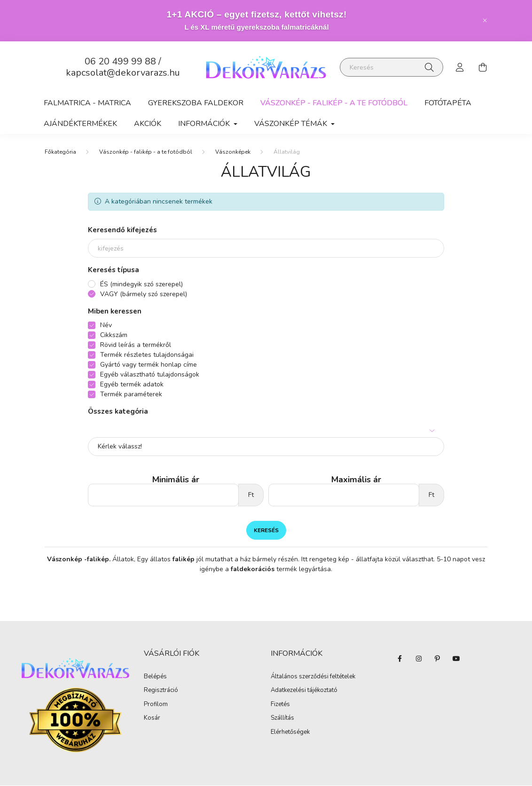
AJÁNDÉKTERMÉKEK (80, 124)
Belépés (155, 677)
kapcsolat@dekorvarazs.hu (123, 73)
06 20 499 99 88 (120, 61)
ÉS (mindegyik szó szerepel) (141, 285)
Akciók (148, 124)
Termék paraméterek (131, 395)
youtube (456, 659)
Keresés (266, 531)
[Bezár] (485, 21)
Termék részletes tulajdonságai (147, 355)
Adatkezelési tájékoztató (304, 691)
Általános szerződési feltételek (313, 677)
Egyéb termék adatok (132, 385)
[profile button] (460, 67)
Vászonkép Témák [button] (292, 124)
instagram (419, 659)
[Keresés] (391, 67)
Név (106, 326)
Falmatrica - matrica (87, 103)
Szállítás (282, 719)
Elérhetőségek (290, 733)
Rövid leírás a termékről (136, 345)
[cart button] (483, 67)
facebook (400, 659)
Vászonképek (233, 152)
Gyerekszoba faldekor (196, 103)
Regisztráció (161, 691)
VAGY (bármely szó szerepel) (144, 295)
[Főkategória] (60, 152)
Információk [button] (205, 124)
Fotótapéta (448, 103)
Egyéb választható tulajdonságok (150, 375)
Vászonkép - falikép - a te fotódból (334, 103)
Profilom (156, 705)
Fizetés (280, 705)
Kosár (152, 719)
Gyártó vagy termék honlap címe (149, 365)
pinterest (438, 659)
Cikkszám (114, 335)
